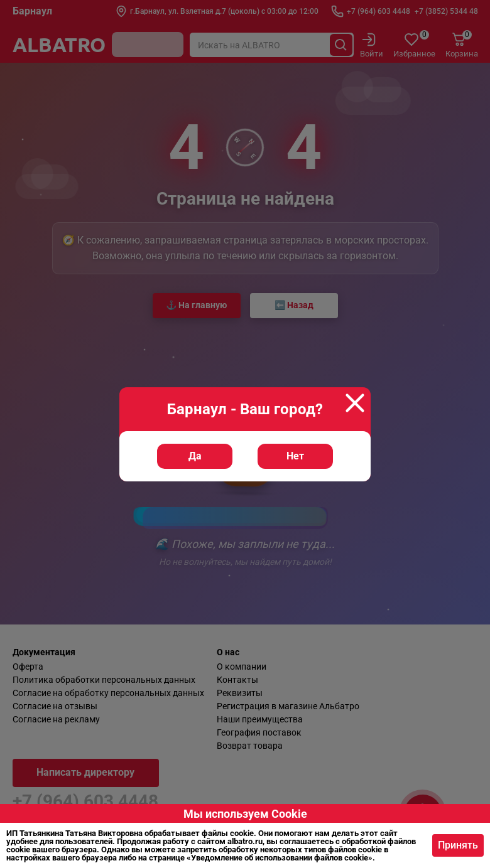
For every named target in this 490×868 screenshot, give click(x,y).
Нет (295, 459)
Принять (458, 845)
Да (195, 459)
